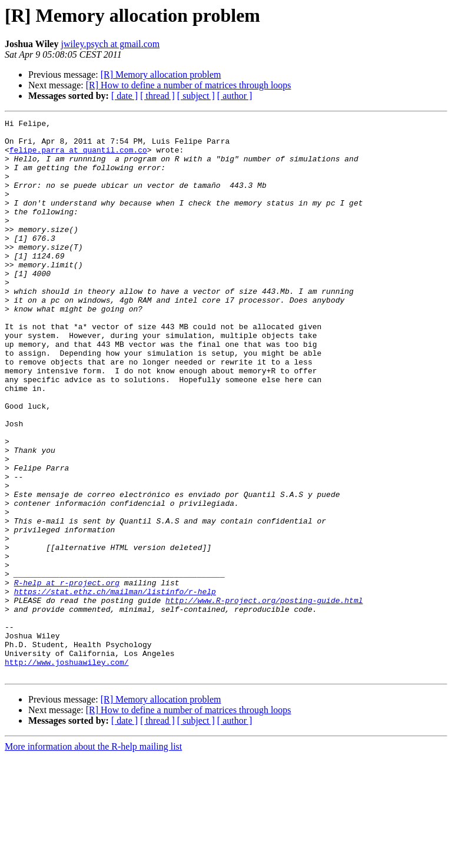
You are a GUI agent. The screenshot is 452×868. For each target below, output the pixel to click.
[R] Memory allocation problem (161, 74)
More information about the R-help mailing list (93, 858)
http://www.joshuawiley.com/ (67, 771)
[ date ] (124, 96)
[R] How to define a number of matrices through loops (189, 85)
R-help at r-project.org (67, 676)
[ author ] (235, 96)
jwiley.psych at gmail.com (110, 44)
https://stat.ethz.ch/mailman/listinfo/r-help (115, 687)
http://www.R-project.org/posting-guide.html (264, 697)
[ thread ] (157, 96)
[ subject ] (196, 96)
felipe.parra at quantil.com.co (78, 157)
